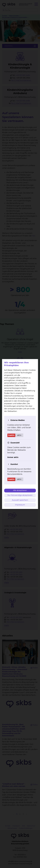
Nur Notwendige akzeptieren (20, 495)
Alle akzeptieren (20, 490)
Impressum (20, 505)
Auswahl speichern (20, 500)
